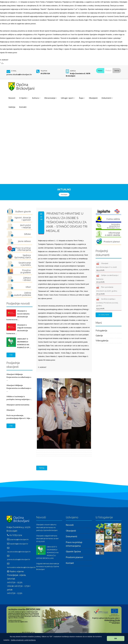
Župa (82, 98)
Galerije (99, 336)
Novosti (12, 98)
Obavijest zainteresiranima (18, 405)
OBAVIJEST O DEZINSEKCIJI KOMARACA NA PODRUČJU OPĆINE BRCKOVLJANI (47, 553)
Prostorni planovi (74, 557)
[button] (23, 640)
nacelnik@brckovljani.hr (19, 544)
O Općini (24, 98)
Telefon (44, 71)
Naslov (100, 71)
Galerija (12, 107)
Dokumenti (107, 98)
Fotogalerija (101, 331)
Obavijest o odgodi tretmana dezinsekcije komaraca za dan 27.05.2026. (47, 539)
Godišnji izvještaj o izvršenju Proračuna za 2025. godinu (107, 303)
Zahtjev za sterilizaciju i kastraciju (107, 278)
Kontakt (23, 107)
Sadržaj (117, 71)
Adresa (73, 71)
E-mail (14, 71)
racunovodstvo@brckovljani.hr (19, 552)
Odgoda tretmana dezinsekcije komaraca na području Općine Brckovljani (48, 566)
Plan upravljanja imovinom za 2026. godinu (107, 290)
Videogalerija (102, 341)
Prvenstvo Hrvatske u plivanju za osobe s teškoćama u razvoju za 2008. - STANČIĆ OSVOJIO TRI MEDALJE (67, 222)
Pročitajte (64, 195)
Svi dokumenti (104, 315)
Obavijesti (93, 98)
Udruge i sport (68, 98)
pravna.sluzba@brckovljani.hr (19, 74)
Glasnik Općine (73, 551)
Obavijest (11, 410)
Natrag (42, 468)
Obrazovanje (51, 98)
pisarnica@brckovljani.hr (19, 539)
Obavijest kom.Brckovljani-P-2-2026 (106, 266)
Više (11, 355)
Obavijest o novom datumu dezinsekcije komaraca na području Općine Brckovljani (47, 527)
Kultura (36, 98)
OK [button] (116, 638)
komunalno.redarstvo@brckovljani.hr (21, 567)
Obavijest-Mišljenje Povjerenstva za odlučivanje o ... (19, 377)
